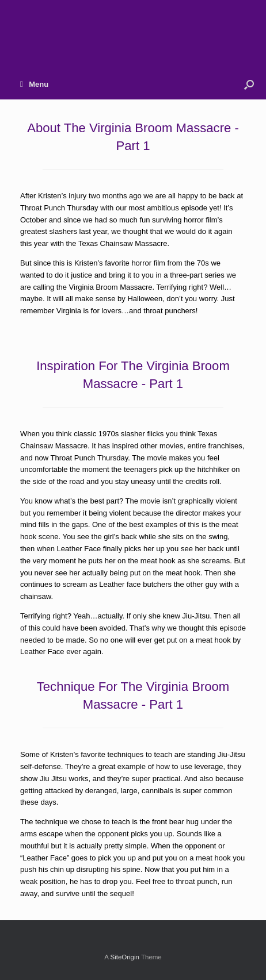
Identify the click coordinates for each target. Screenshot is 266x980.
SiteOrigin (125, 957)
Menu (34, 84)
